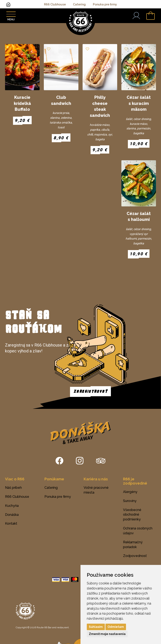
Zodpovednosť (135, 556)
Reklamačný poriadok (133, 545)
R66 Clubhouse (55, 4)
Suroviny (130, 501)
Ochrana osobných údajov (138, 531)
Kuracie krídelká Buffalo (22, 103)
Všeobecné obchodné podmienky (132, 515)
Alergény (130, 492)
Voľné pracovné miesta (96, 490)
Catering (79, 4)
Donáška (12, 515)
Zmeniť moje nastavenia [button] (107, 634)
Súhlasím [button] (96, 627)
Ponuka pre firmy (105, 4)
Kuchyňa (12, 506)
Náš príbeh (13, 488)
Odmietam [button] (116, 627)
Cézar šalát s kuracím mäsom (139, 103)
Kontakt (11, 523)
